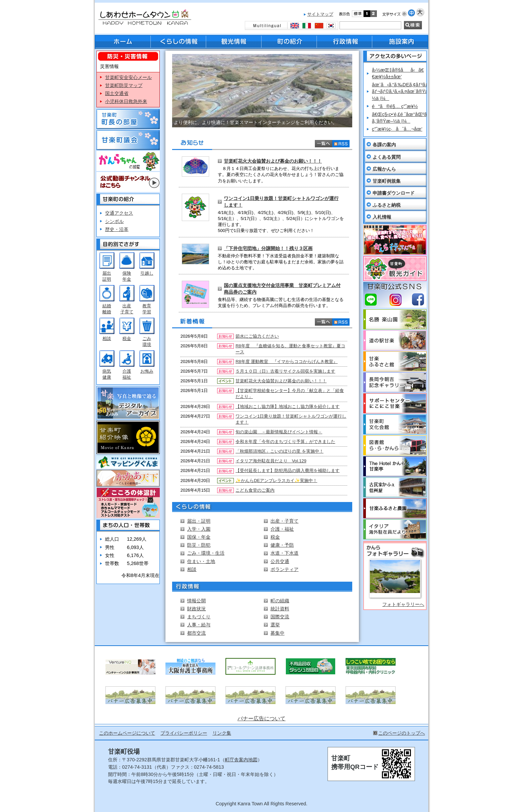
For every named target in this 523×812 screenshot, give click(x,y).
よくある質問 (387, 157)
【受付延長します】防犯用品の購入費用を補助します (288, 470)
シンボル (114, 221)
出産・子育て (285, 521)
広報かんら (384, 169)
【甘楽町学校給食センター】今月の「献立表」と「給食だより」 (290, 393)
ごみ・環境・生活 (206, 553)
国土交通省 (117, 93)
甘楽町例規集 (387, 181)
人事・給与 (199, 625)
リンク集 (222, 733)
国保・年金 (199, 537)
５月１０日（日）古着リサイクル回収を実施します (285, 371)
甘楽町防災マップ (124, 85)
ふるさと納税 (387, 205)
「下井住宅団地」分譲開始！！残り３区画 (268, 248)
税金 (127, 338)
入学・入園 (199, 529)
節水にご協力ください (257, 336)
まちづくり (199, 617)
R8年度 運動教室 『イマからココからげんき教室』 (287, 361)
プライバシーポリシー (184, 733)
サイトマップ (320, 14)
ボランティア (285, 569)
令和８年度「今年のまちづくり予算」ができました (285, 441)
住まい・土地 (201, 561)
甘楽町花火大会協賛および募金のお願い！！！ (273, 161)
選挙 (275, 625)
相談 (107, 338)
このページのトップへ (402, 733)
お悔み (147, 371)
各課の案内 (384, 145)
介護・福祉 (282, 529)
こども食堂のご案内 (255, 490)
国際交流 (280, 617)
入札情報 (382, 217)
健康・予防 (282, 545)
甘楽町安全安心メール (128, 77)
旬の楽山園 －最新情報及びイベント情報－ (279, 432)
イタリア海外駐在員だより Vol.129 (271, 461)
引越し (147, 273)
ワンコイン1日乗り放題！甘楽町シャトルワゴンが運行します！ (291, 419)
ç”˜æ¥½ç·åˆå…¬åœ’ (397, 129)
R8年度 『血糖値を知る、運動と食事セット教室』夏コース (290, 349)
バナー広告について (261, 718)
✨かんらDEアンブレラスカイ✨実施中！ (276, 480)
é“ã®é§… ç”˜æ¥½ (395, 106)
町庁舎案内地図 (241, 760)
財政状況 (196, 609)
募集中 (278, 633)
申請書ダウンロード (394, 193)
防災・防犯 (199, 545)
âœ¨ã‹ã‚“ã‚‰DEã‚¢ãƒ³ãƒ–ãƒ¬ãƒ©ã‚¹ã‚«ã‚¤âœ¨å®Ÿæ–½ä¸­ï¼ (402, 91)
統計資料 (280, 609)
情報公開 (196, 601)
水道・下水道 (285, 553)
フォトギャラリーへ (403, 604)
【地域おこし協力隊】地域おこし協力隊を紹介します (288, 406)
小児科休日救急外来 (126, 101)
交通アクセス (119, 213)
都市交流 (196, 633)
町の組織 (280, 601)
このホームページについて (127, 733)
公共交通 (280, 561)
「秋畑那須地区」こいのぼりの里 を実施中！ (280, 451)
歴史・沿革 (117, 229)
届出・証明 (199, 521)
